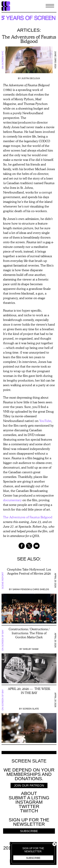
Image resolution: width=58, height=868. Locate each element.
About (29, 793)
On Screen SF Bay (3, 640)
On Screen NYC (3, 60)
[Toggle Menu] (50, 6)
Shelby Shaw (31, 649)
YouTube (45, 421)
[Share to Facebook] (22, 546)
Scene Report (3, 580)
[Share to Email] (37, 546)
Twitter (29, 806)
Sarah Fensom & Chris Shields (31, 589)
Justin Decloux (31, 78)
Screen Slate (31, 709)
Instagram (29, 802)
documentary (12, 500)
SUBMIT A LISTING (29, 798)
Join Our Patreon (29, 785)
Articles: (29, 30)
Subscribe (33, 858)
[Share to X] (29, 546)
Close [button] (54, 844)
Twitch (29, 811)
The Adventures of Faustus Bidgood (28, 517)
